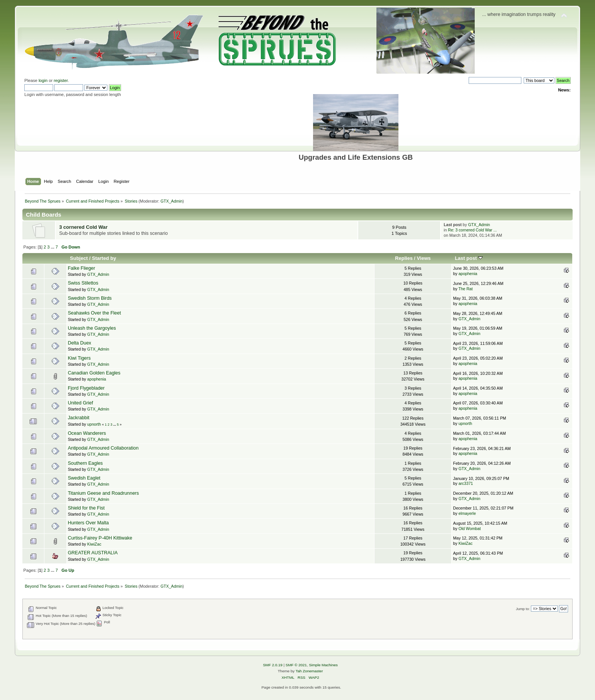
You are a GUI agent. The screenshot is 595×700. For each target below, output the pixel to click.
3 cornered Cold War (83, 227)
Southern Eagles (85, 463)
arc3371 (466, 483)
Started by (104, 258)
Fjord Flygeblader (86, 388)
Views (424, 258)
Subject (79, 258)
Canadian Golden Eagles (94, 373)
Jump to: (523, 609)
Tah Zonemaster (309, 671)
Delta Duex (80, 343)
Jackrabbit (79, 418)
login (43, 80)
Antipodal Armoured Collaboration (103, 448)
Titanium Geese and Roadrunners (103, 493)
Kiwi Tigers (79, 358)
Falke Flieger (82, 268)
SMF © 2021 (296, 665)
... (53, 247)
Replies (404, 258)
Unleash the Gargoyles (92, 328)
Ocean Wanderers (87, 433)
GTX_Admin (172, 201)
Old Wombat (470, 529)
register (61, 80)
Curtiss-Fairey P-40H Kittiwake (100, 538)
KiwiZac (94, 544)
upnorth (94, 424)
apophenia (468, 274)
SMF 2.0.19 (273, 665)
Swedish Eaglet (84, 478)
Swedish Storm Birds (90, 298)
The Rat (466, 289)
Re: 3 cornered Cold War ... (473, 230)
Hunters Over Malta (88, 523)
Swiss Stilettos (83, 283)
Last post (469, 258)
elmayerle (467, 513)
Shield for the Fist (86, 508)
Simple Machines (323, 665)
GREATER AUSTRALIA (93, 553)
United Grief (81, 403)
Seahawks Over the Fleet (94, 313)
